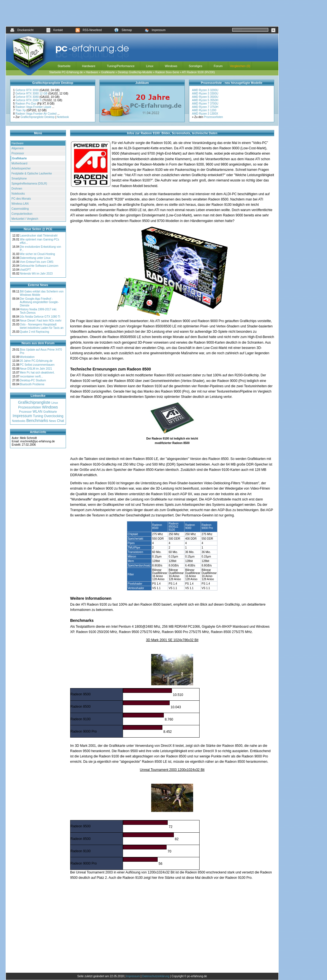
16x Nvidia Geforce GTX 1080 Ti (40, 317)
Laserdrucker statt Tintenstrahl (39, 236)
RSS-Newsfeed (89, 30)
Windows (171, 66)
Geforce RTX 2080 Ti (29, 100)
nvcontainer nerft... (31, 376)
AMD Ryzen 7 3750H (205, 107)
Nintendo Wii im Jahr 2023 (36, 274)
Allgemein (18, 148)
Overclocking (54, 416)
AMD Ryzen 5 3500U (205, 97)
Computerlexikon (22, 214)
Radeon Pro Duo (26, 104)
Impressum (155, 30)
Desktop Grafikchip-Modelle (135, 72)
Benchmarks (37, 421)
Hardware (89, 66)
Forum (218, 66)
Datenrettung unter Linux (35, 258)
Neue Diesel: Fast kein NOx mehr (41, 321)
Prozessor (18, 153)
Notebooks (18, 194)
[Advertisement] (142, 13)
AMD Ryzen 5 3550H (205, 100)
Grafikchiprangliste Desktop (37, 117)
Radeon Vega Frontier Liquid (34, 107)
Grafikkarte (108, 72)
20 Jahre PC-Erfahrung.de (36, 361)
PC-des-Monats (21, 199)
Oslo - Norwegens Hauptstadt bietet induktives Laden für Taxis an (42, 326)
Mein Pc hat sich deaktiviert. (37, 373)
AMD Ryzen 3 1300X (205, 114)
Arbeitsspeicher (21, 168)
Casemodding (20, 209)
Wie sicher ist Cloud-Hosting (37, 254)
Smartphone (19, 179)
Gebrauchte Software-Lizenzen (39, 266)
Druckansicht (22, 30)
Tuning (38, 416)
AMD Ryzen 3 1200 (204, 110)
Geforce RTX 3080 (27, 97)
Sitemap (123, 30)
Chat (61, 421)
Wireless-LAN (20, 204)
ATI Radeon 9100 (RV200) (198, 72)
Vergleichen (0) (240, 66)
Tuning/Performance (121, 66)
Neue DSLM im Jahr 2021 (36, 369)
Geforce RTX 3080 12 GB (32, 94)
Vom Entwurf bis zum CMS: (37, 262)
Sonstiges (195, 66)
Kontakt (54, 30)
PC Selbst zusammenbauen (37, 365)
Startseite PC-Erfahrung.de (66, 72)
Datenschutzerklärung (156, 976)
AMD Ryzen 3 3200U (205, 90)
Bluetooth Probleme (32, 384)
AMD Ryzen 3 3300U (205, 94)
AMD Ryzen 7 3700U (205, 104)
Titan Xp (21, 110)
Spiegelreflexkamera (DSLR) (29, 184)
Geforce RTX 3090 (27, 90)
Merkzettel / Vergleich (25, 219)
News (52, 421)
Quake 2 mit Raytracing (35, 332)
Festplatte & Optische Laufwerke (32, 173)
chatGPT (25, 270)
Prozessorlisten (213, 117)
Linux (150, 66)
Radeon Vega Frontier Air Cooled (36, 114)
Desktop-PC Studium (33, 380)
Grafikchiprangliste (34, 402)
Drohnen (17, 189)
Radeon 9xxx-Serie (167, 72)
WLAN (38, 412)
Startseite (64, 66)
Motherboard (19, 163)
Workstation (27, 357)
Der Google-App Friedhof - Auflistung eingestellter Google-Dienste (39, 302)
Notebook (63, 117)
